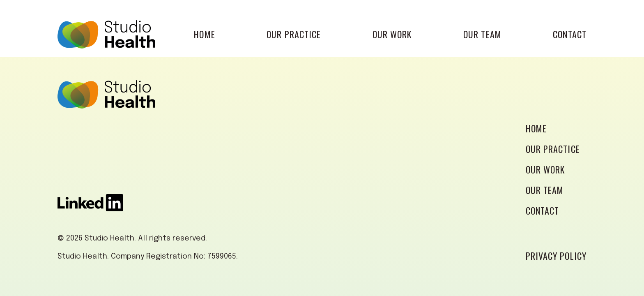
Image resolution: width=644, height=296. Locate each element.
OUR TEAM (482, 34)
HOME (204, 34)
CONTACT (570, 34)
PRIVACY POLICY (556, 256)
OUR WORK (392, 34)
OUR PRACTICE (294, 34)
